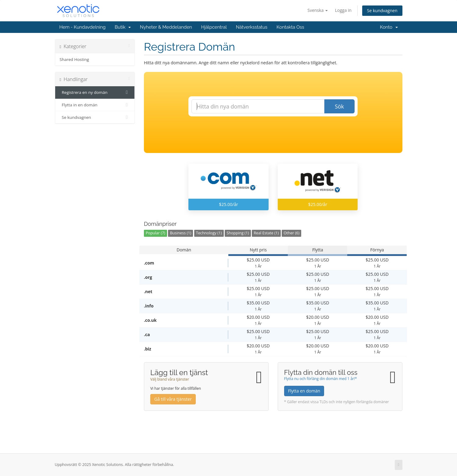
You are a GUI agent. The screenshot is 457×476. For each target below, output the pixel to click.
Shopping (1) (238, 233)
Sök (339, 106)
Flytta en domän (304, 391)
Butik (123, 27)
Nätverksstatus (252, 27)
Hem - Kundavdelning (83, 27)
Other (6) (291, 233)
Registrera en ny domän (95, 92)
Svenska (318, 10)
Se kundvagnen (382, 11)
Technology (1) (209, 233)
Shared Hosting (74, 59)
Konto (389, 27)
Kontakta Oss (290, 27)
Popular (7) (155, 233)
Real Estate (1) (266, 233)
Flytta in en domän (95, 105)
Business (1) (180, 233)
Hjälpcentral (214, 27)
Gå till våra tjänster (173, 399)
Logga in (343, 10)
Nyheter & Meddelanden (166, 27)
